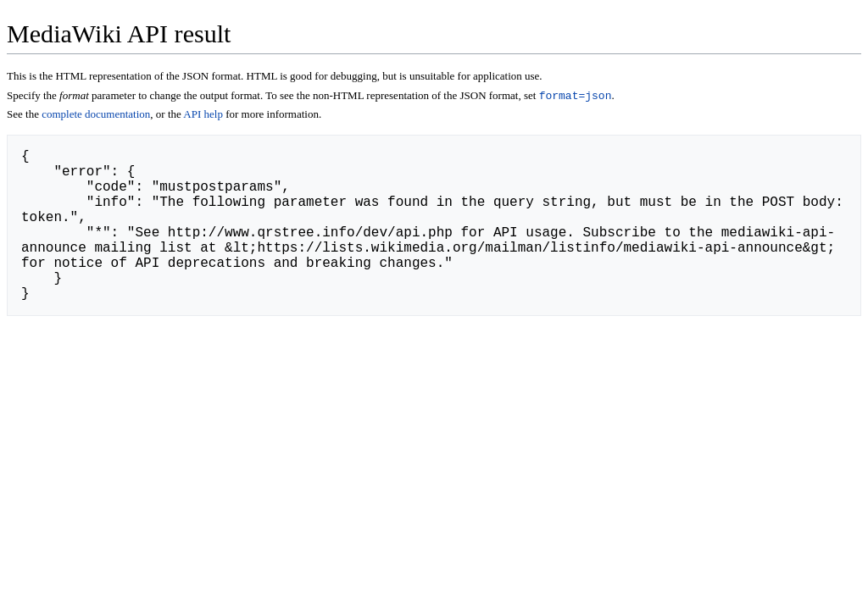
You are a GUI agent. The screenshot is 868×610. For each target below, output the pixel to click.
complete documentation (96, 116)
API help (203, 116)
